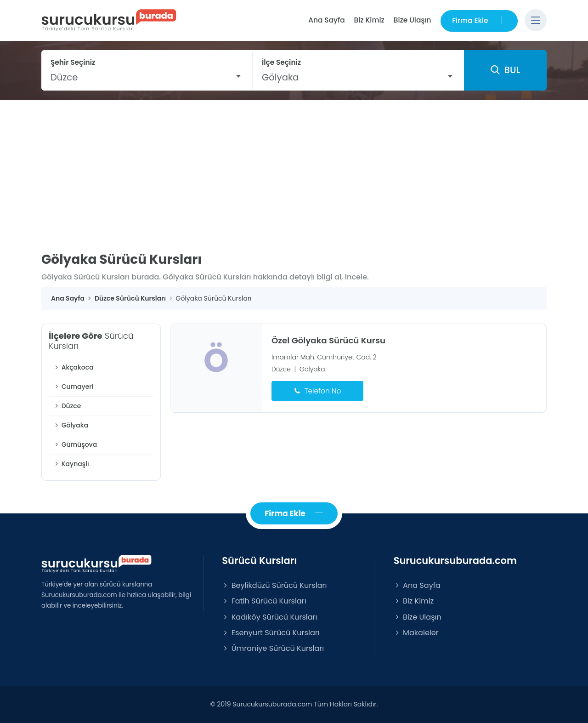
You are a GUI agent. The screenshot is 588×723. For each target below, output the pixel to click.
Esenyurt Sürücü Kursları (271, 633)
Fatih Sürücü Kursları (264, 601)
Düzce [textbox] (64, 77)
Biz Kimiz (369, 20)
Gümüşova (75, 445)
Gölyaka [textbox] (280, 77)
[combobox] (147, 77)
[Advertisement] (294, 169)
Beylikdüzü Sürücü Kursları (274, 586)
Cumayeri (73, 387)
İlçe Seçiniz (281, 62)
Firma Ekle (479, 20)
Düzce (67, 406)
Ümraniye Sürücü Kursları (273, 648)
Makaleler (416, 633)
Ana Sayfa (326, 20)
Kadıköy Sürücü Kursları (269, 617)
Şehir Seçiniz (73, 62)
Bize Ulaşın (412, 20)
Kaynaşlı (71, 464)
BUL (505, 70)
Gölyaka (71, 426)
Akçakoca (73, 368)
